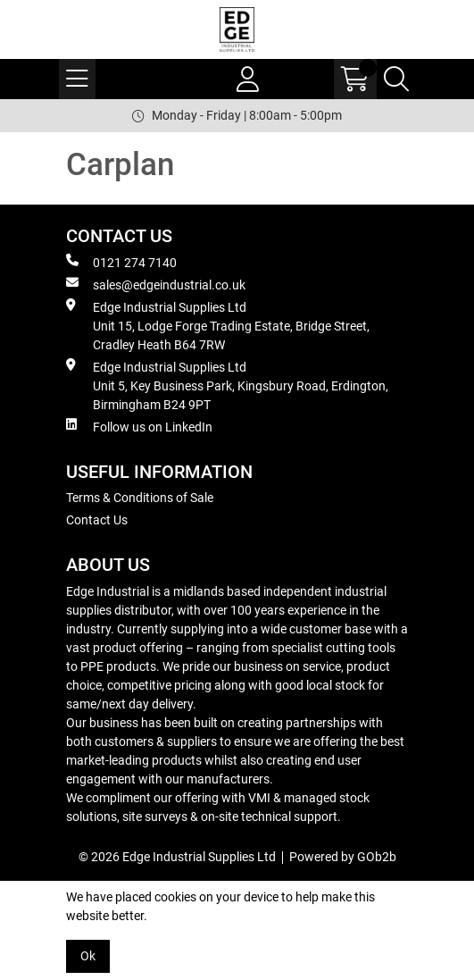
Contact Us (97, 520)
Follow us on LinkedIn (139, 426)
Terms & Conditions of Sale (140, 498)
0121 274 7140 (121, 262)
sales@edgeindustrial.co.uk (156, 284)
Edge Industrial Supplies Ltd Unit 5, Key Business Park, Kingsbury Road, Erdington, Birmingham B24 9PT (227, 385)
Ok (88, 956)
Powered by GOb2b (343, 857)
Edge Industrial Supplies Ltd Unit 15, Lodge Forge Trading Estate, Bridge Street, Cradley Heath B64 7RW (218, 325)
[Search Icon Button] (396, 79)
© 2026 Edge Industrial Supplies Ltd (177, 857)
